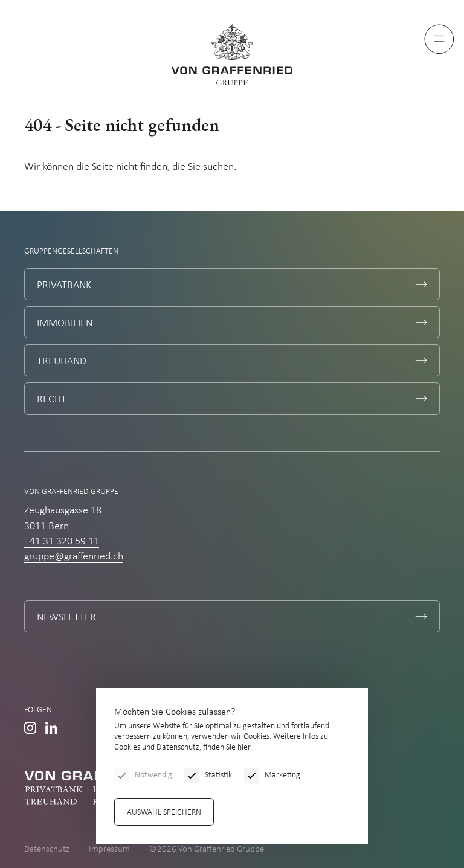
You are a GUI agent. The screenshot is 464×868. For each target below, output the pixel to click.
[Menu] (439, 39)
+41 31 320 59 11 (62, 542)
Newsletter (66, 618)
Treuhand (62, 362)
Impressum (109, 850)
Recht (52, 400)
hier (244, 747)
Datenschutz (47, 850)
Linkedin (51, 728)
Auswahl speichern (164, 813)
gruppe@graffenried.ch (74, 557)
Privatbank (64, 285)
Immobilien (65, 323)
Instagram (30, 728)
